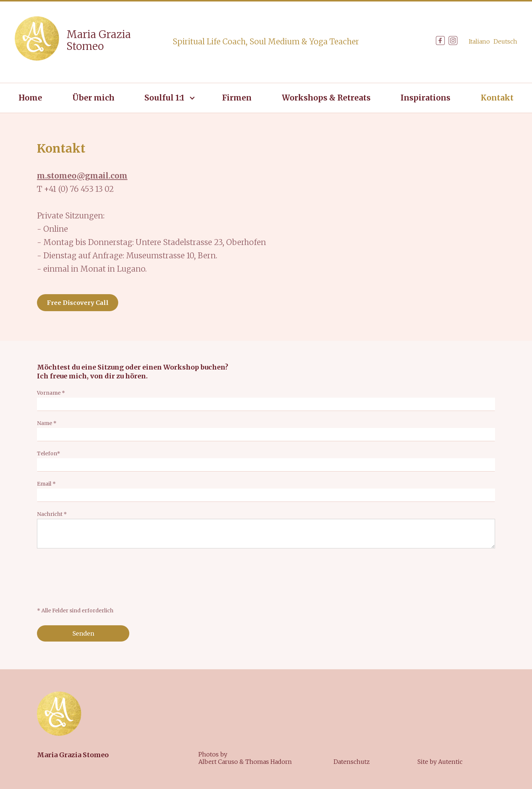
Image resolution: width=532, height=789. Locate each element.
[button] (168, 98)
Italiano (479, 41)
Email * (46, 484)
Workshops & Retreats (326, 98)
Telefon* (49, 453)
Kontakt (497, 98)
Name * (47, 423)
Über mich (93, 98)
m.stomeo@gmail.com (82, 176)
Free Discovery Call (78, 303)
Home (30, 98)
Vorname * (51, 393)
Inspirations (425, 98)
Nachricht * (52, 514)
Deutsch (505, 41)
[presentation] (93, 578)
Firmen (237, 98)
